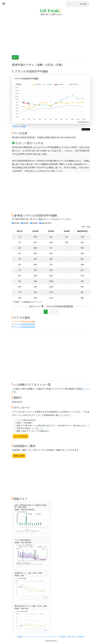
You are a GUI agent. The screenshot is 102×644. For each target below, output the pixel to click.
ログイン (72, 4)
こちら (86, 389)
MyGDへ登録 (19, 456)
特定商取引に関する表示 (68, 637)
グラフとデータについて (33, 637)
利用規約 (80, 637)
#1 (15, 57)
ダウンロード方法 (19, 127)
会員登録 (83, 4)
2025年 (25, 223)
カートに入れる (21, 436)
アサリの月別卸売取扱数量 (24, 324)
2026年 (35, 223)
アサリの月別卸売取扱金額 (24, 327)
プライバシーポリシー (50, 637)
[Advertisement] (51, 34)
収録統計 (20, 637)
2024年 (16, 223)
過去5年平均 (46, 223)
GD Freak (50, 11)
